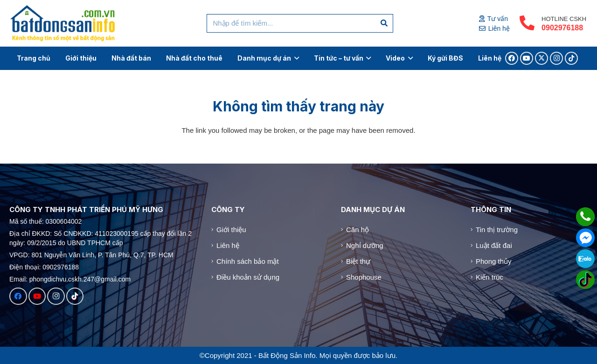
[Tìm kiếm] (384, 23)
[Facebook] (512, 58)
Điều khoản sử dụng (248, 277)
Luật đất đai (494, 245)
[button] (295, 58)
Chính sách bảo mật (248, 261)
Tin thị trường (497, 230)
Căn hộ (358, 230)
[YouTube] (527, 58)
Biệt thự (358, 261)
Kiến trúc (489, 277)
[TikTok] (571, 58)
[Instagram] (556, 58)
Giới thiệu (231, 230)
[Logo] (63, 23)
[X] (541, 58)
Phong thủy (494, 261)
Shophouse (364, 277)
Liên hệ (228, 245)
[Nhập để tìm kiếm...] (300, 23)
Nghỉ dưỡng (365, 245)
